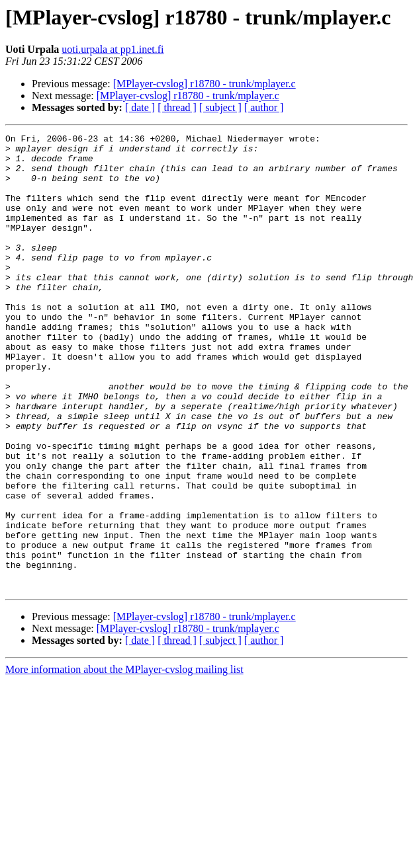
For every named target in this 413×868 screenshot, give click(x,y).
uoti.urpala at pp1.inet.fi (113, 49)
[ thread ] (177, 107)
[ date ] (140, 107)
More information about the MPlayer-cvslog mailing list (124, 761)
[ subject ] (220, 107)
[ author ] (264, 107)
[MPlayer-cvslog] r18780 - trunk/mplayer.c (205, 84)
